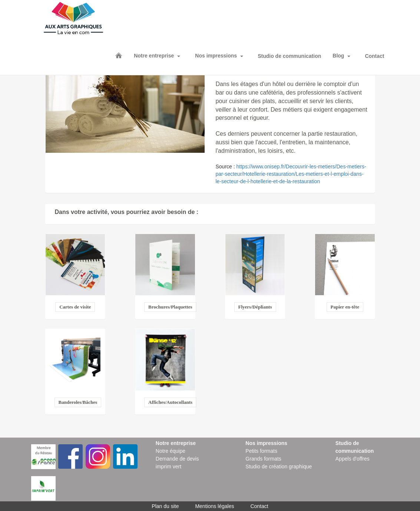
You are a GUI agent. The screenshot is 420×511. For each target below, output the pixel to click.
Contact (374, 56)
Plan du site (165, 506)
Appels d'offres (353, 459)
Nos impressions (216, 56)
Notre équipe (171, 451)
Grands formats (263, 459)
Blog (338, 56)
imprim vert (168, 467)
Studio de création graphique (279, 467)
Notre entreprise (154, 56)
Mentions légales (214, 506)
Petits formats (261, 451)
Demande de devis (177, 459)
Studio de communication (289, 56)
